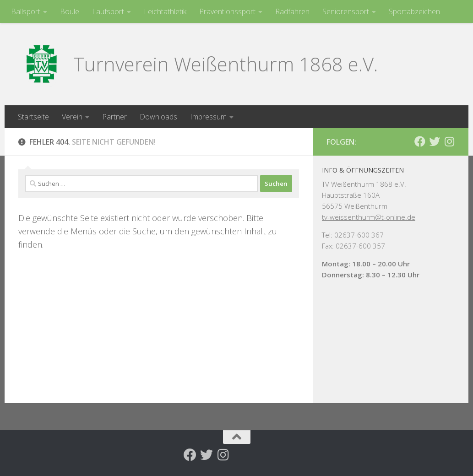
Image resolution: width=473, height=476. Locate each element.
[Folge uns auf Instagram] (449, 141)
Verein (72, 117)
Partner (114, 117)
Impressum (208, 117)
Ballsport (26, 11)
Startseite (33, 117)
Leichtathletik (165, 11)
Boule (70, 11)
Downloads (158, 117)
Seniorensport (346, 11)
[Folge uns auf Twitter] (435, 141)
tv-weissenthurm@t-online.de (369, 217)
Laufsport (108, 11)
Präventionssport (227, 11)
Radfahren (292, 11)
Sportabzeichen (414, 11)
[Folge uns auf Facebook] (420, 141)
